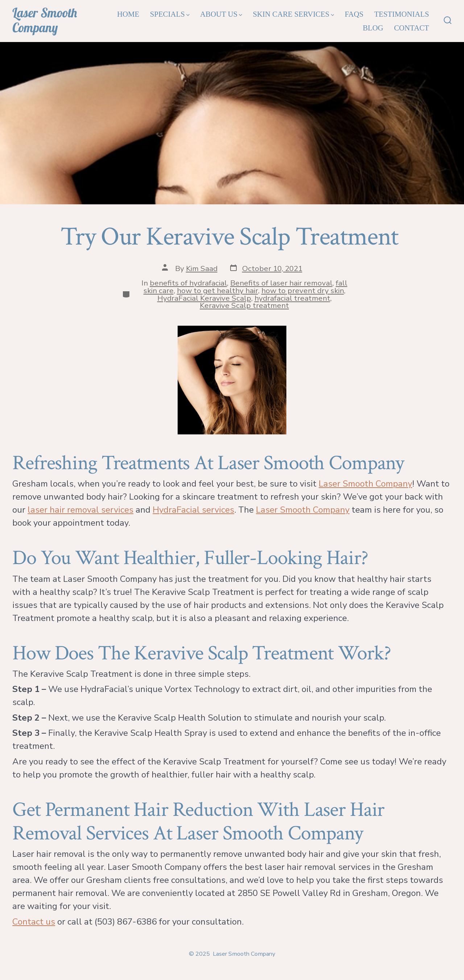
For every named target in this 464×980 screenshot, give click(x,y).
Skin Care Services (294, 14)
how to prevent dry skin (303, 291)
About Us (221, 14)
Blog (373, 28)
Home (128, 14)
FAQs (354, 14)
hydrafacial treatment (292, 298)
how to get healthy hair (217, 291)
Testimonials (401, 14)
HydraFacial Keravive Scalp (204, 298)
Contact (412, 28)
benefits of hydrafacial (188, 283)
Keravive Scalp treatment (244, 305)
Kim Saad (202, 268)
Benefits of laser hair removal (281, 283)
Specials (170, 14)
